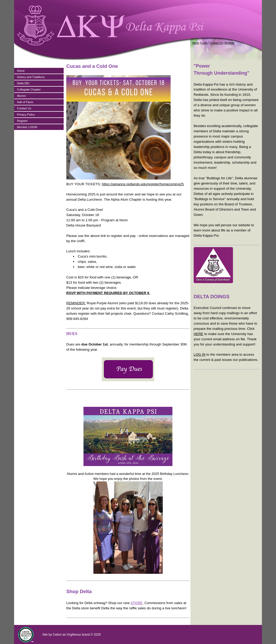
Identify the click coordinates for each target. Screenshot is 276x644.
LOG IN (199, 354)
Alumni (21, 96)
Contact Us (216, 43)
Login (205, 43)
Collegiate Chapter (29, 90)
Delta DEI (23, 83)
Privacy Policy (26, 115)
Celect (57, 635)
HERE (198, 334)
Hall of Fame (25, 102)
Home (196, 43)
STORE (137, 603)
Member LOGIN (27, 127)
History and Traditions (31, 77)
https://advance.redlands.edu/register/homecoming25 (143, 184)
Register (230, 43)
